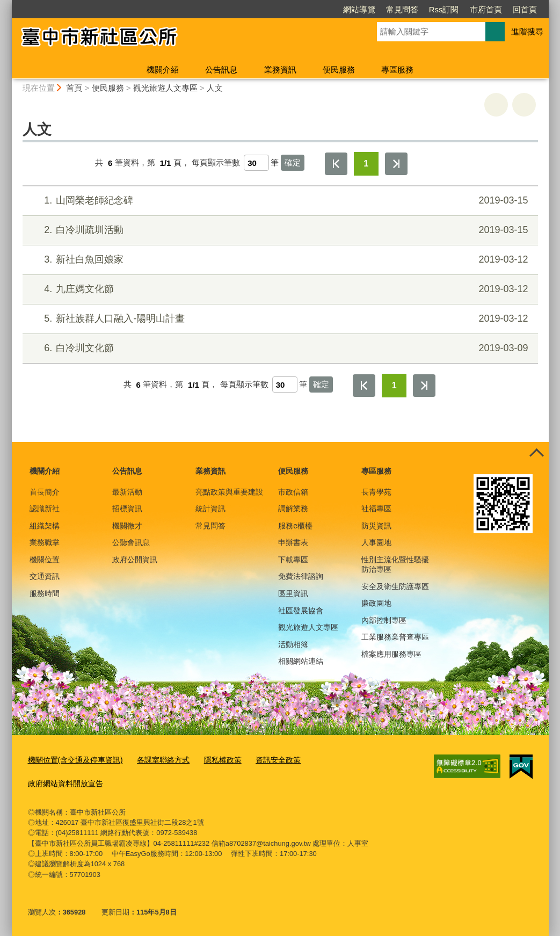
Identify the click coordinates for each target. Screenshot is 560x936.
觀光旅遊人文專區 (165, 88)
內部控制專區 (384, 620)
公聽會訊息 (131, 542)
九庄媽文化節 (278, 289)
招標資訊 (127, 509)
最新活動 (127, 492)
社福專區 (376, 509)
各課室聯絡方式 (155, 760)
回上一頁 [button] (524, 105)
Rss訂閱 (382, 9)
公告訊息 (221, 70)
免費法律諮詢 (301, 576)
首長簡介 (45, 492)
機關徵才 (127, 526)
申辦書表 (293, 542)
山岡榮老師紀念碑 (278, 201)
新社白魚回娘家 (278, 260)
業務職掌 (45, 542)
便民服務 (339, 70)
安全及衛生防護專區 (395, 586)
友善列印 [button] (496, 105)
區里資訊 (293, 593)
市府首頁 (424, 9)
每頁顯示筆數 (216, 163)
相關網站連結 (301, 661)
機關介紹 (163, 70)
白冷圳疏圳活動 (278, 230)
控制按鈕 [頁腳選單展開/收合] (537, 454)
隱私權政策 (211, 760)
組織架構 (45, 526)
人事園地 (376, 542)
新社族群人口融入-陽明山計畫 (278, 319)
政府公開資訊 (135, 560)
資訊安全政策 (264, 760)
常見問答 (340, 9)
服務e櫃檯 (295, 526)
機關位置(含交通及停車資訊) (72, 760)
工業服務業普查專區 (395, 637)
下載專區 (293, 560)
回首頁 (463, 9)
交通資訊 (45, 576)
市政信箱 (293, 492)
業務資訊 (280, 70)
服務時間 (45, 593)
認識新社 (45, 509)
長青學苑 (376, 492)
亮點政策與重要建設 (229, 492)
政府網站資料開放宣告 (63, 782)
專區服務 (397, 70)
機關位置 (45, 560)
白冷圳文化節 (278, 348)
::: (7, 5)
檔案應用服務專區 (391, 654)
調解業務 (293, 509)
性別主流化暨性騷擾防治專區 (395, 564)
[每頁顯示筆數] (256, 163)
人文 (215, 88)
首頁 (74, 88)
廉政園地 (376, 603)
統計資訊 (210, 509)
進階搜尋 (527, 31)
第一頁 (336, 164)
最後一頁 (396, 164)
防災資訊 (376, 526)
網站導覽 (297, 9)
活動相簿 (293, 644)
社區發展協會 (301, 611)
